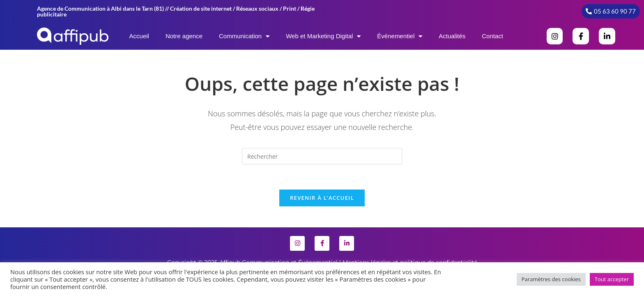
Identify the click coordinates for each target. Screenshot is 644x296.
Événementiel (400, 36)
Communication (244, 36)
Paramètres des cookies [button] (551, 279)
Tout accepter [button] (612, 279)
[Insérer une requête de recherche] (322, 156)
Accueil (139, 36)
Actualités (452, 36)
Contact (492, 36)
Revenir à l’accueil (322, 198)
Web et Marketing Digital (323, 36)
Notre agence (184, 36)
